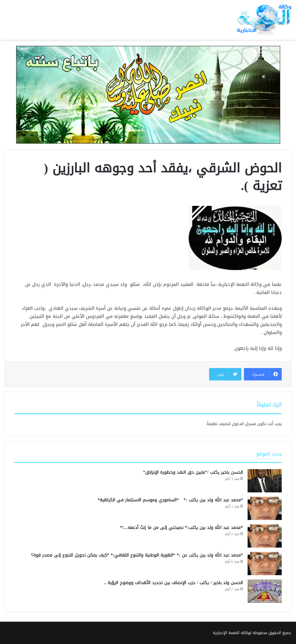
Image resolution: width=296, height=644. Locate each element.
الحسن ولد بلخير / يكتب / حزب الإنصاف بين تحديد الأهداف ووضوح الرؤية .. (173, 583)
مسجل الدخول (244, 424)
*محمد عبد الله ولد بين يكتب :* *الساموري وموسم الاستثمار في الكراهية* (169, 500)
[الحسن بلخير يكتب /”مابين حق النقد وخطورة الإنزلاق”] (265, 481)
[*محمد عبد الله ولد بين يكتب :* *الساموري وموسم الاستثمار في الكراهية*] (265, 508)
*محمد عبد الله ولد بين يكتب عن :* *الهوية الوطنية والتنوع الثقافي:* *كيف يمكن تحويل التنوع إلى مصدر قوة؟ (137, 555)
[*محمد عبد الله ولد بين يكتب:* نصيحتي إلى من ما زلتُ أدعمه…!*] (265, 536)
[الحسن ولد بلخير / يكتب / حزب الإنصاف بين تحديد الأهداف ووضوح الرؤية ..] (265, 591)
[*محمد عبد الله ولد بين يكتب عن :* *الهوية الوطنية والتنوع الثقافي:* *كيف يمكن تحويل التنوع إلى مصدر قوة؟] (265, 564)
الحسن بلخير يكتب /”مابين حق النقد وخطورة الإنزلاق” (193, 472)
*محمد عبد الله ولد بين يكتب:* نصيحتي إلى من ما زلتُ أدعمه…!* (181, 528)
